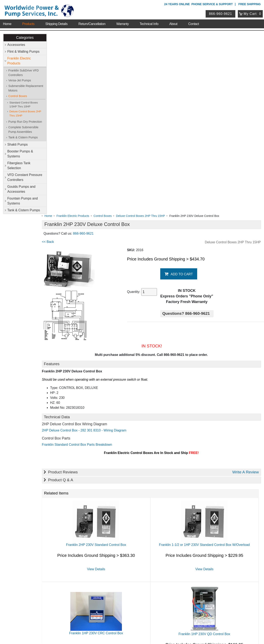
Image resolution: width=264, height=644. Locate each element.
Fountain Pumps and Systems (23, 201)
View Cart (107, 587)
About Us (41, 504)
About (173, 23)
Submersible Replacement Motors (26, 88)
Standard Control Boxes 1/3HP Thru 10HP (24, 105)
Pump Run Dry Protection (25, 122)
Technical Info (149, 23)
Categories (25, 38)
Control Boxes (18, 96)
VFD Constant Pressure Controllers (25, 178)
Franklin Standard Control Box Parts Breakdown (85, 265)
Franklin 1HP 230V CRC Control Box (102, 453)
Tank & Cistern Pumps (23, 137)
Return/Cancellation (92, 23)
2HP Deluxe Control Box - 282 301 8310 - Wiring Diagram (92, 250)
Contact (194, 23)
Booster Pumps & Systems (20, 154)
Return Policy (109, 592)
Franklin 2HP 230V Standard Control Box (102, 365)
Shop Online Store (115, 504)
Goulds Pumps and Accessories (21, 189)
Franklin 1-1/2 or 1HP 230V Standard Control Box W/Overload (206, 365)
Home (7, 23)
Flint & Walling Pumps (24, 52)
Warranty (123, 23)
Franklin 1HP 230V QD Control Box (206, 454)
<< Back (56, 62)
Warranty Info (43, 531)
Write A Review (246, 292)
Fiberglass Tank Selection (19, 166)
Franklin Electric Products (19, 61)
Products (28, 23)
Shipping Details (57, 23)
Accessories (16, 45)
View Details (102, 389)
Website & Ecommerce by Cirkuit (132, 635)
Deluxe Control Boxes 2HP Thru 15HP (25, 114)
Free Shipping (250, 4)
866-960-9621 (221, 13)
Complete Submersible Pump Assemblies (24, 130)
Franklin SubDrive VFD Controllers (24, 73)
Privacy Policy (112, 623)
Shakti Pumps (18, 145)
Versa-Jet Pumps (20, 81)
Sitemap (39, 515)
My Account (109, 576)
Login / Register (111, 582)
